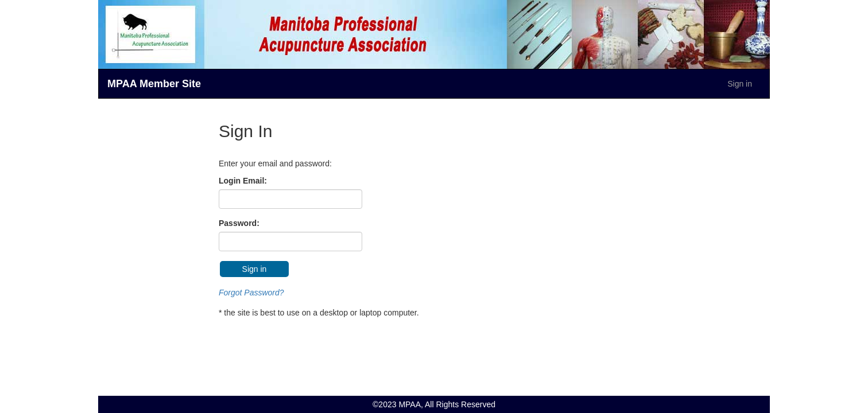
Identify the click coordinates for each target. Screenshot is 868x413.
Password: (239, 223)
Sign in (740, 84)
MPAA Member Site (154, 84)
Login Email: (243, 181)
